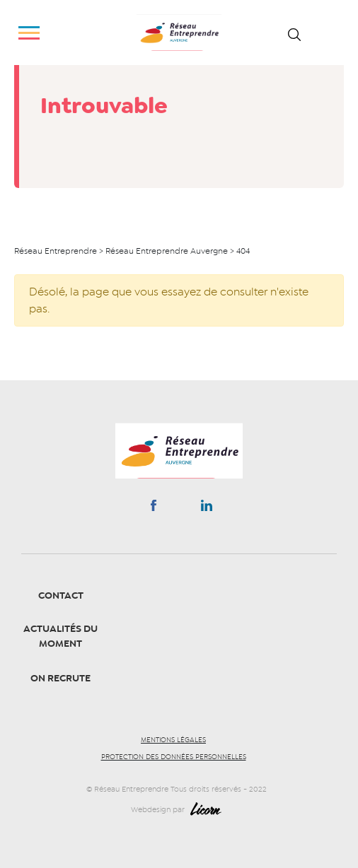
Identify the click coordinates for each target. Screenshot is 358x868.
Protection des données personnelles (174, 757)
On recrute (60, 678)
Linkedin (207, 508)
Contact (61, 596)
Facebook (153, 508)
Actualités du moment (60, 636)
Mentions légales (173, 740)
